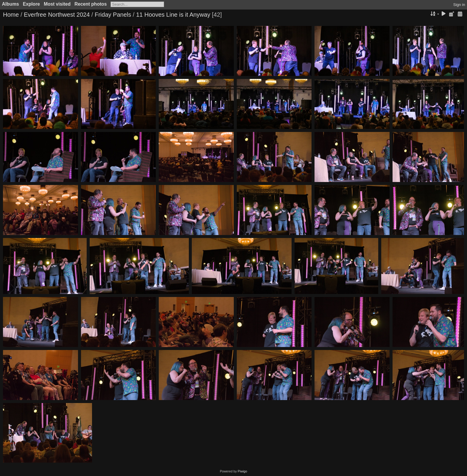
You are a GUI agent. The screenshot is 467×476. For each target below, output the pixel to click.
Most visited (57, 4)
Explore (31, 4)
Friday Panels (113, 15)
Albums (11, 4)
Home (11, 15)
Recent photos (91, 4)
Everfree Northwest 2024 (57, 15)
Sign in (459, 5)
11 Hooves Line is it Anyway (173, 15)
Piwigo (242, 471)
